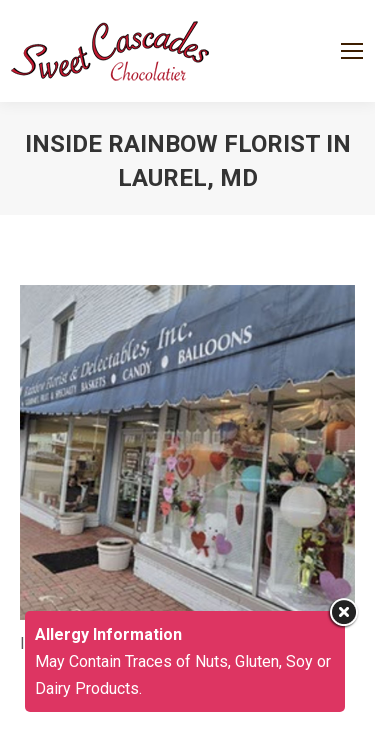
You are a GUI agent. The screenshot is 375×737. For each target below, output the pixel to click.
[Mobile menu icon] (352, 51)
